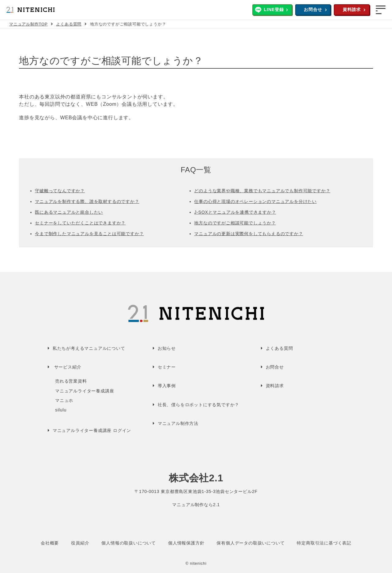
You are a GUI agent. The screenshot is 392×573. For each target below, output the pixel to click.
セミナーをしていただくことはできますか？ (80, 223)
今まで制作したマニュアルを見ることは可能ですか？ (89, 234)
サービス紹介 (68, 367)
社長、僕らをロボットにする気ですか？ (198, 405)
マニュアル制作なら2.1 (196, 505)
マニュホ (64, 400)
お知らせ (167, 348)
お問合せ (313, 10)
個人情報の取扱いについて (129, 543)
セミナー (167, 367)
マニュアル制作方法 (178, 423)
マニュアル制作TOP (28, 24)
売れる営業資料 (71, 381)
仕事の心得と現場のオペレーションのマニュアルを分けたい (255, 201)
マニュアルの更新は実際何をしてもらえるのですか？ (249, 234)
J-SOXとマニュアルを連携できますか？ (235, 212)
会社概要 (50, 543)
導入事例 (167, 386)
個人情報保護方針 (186, 543)
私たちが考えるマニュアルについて (89, 348)
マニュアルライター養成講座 (85, 391)
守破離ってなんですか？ (60, 191)
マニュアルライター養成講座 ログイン (92, 430)
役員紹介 (80, 543)
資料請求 (352, 10)
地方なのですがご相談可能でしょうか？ (235, 223)
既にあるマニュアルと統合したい (69, 212)
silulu (61, 410)
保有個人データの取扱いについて (251, 543)
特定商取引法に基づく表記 (324, 543)
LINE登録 (274, 10)
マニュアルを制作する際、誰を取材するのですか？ (87, 201)
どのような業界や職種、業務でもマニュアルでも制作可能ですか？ (262, 191)
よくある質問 (69, 24)
